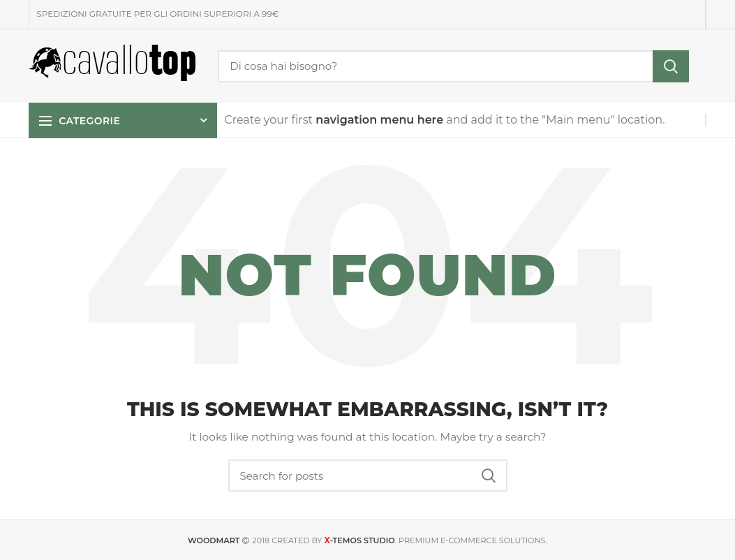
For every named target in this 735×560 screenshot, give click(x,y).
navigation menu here (379, 120)
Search (671, 66)
